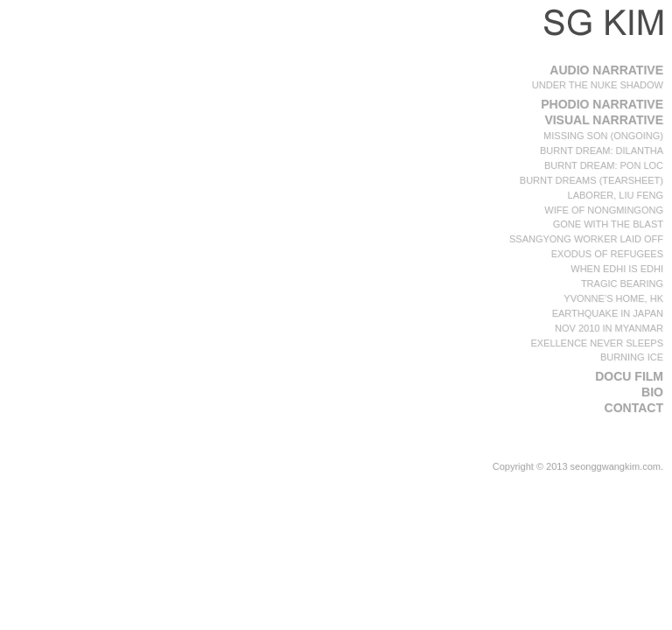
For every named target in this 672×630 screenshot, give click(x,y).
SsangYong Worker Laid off (586, 239)
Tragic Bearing (622, 283)
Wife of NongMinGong (604, 210)
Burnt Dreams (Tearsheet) (591, 180)
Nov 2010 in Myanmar (609, 328)
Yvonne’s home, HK (613, 298)
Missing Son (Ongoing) (603, 136)
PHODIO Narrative (602, 104)
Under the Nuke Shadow (598, 85)
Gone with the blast (608, 224)
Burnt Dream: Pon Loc (604, 165)
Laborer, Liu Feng (616, 195)
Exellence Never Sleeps (597, 343)
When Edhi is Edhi (617, 269)
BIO (652, 392)
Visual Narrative (604, 120)
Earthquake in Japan (608, 313)
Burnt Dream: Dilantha (602, 150)
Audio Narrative (606, 70)
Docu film (629, 376)
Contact (634, 408)
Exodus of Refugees (607, 254)
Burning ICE (632, 357)
